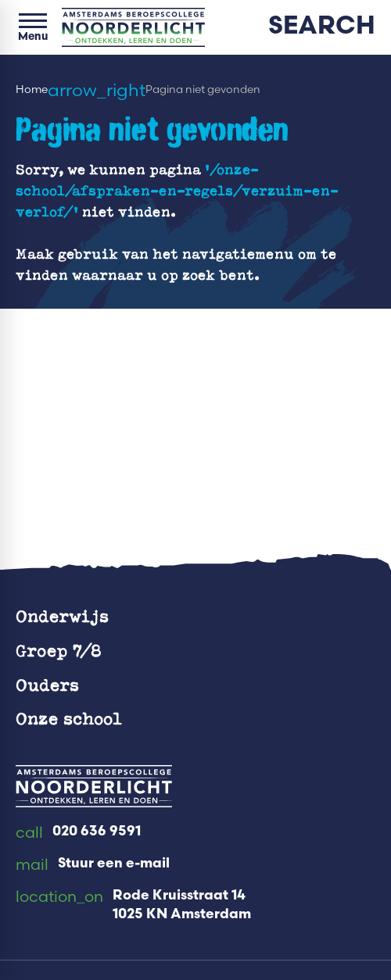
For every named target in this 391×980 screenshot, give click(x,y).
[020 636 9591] (78, 833)
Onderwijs (62, 615)
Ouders (47, 684)
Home (32, 89)
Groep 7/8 (59, 650)
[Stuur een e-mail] (93, 865)
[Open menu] (33, 27)
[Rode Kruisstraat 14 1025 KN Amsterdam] (133, 906)
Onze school (69, 718)
